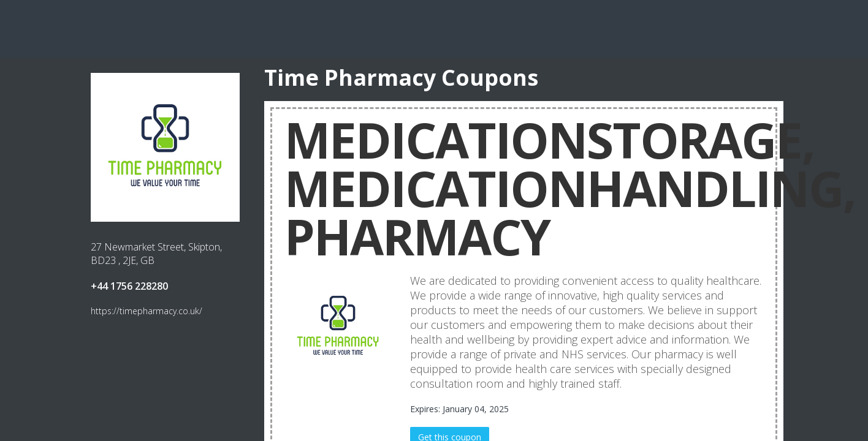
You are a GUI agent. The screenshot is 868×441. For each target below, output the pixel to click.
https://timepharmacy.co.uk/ (147, 311)
